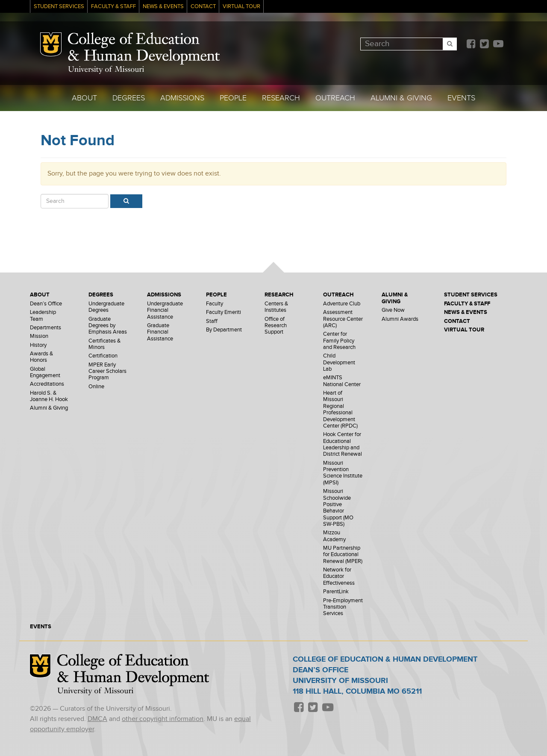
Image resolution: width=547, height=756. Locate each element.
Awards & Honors (41, 357)
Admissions (182, 98)
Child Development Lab (339, 363)
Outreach (335, 98)
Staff (212, 321)
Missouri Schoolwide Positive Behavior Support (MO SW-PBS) (338, 508)
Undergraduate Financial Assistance (165, 311)
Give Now (393, 310)
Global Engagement (45, 372)
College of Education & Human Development (144, 49)
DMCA (97, 719)
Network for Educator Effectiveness (339, 577)
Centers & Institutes (276, 307)
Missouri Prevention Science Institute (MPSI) (343, 473)
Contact (203, 7)
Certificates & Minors (104, 344)
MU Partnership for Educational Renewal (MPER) (343, 555)
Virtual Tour (241, 7)
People (233, 98)
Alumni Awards (400, 319)
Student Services (59, 7)
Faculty (215, 304)
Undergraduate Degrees (106, 307)
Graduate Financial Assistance (160, 332)
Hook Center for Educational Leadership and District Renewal (343, 444)
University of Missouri (106, 70)
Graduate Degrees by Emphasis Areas (108, 326)
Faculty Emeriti (224, 312)
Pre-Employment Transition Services (343, 607)
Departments (46, 328)
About (84, 98)
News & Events (163, 7)
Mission (39, 336)
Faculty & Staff (113, 7)
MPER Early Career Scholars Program (107, 372)
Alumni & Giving (401, 98)
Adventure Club (342, 304)
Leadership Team (43, 316)
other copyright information (163, 719)
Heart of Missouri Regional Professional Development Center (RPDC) (340, 410)
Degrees (129, 98)
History (38, 345)
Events (461, 98)
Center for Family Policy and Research (339, 341)
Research (281, 98)
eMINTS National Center (342, 381)
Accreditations (47, 384)
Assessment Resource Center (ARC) (343, 319)
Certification (103, 356)
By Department (224, 330)
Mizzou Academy (334, 536)
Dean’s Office (46, 304)
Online (96, 387)
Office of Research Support (276, 326)
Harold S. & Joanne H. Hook (49, 396)
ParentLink (336, 592)
